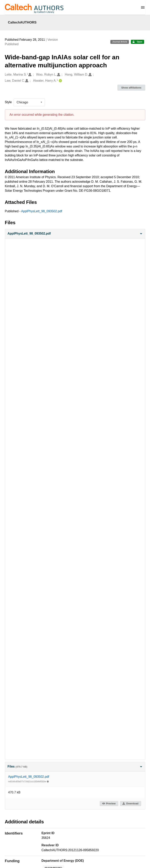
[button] (75, 234)
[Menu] (143, 7)
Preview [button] (109, 803)
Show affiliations (131, 88)
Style (8, 102)
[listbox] (29, 102)
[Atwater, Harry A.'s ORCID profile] (60, 81)
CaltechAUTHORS (22, 22)
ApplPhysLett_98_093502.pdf (42, 211)
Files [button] (75, 766)
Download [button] (130, 803)
